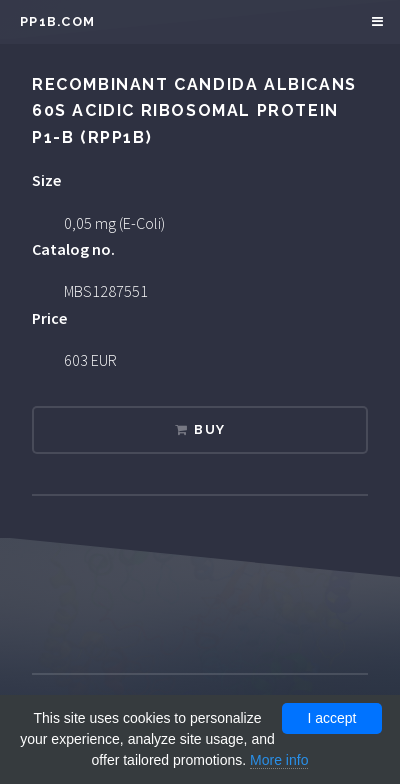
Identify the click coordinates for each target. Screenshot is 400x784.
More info (279, 760)
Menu (374, 22)
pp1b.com (57, 21)
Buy (209, 429)
